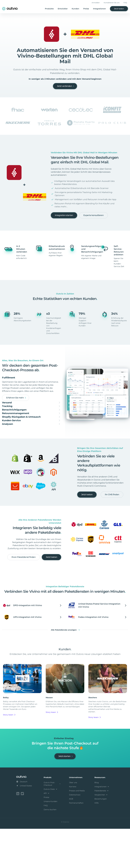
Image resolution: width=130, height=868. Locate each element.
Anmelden (96, 3)
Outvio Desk (51, 829)
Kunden (75, 9)
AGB (71, 839)
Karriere (73, 826)
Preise (86, 9)
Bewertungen (101, 839)
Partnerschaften (76, 843)
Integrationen (99, 9)
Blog (97, 822)
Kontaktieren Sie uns (112, 3)
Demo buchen (50, 849)
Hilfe (96, 843)
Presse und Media (77, 830)
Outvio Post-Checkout (52, 824)
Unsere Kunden (50, 841)
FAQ (125, 3)
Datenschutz (75, 834)
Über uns (73, 822)
